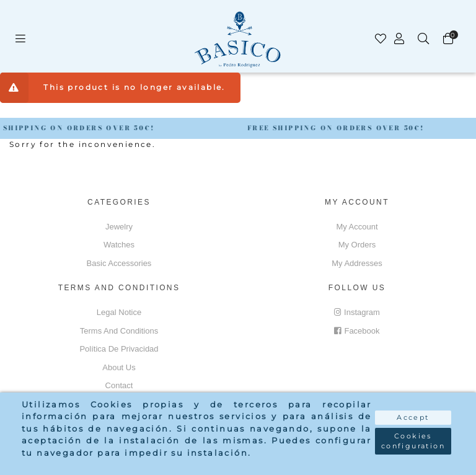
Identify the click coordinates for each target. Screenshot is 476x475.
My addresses (357, 263)
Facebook (357, 331)
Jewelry (119, 227)
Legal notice (119, 312)
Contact (119, 385)
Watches (119, 245)
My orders (357, 245)
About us (119, 367)
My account (357, 227)
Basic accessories (119, 263)
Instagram (357, 312)
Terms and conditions (119, 331)
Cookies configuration (413, 441)
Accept (413, 417)
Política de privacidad (119, 349)
